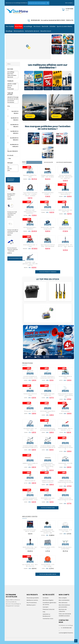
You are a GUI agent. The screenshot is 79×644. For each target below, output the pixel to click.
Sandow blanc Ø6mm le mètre (65, 380)
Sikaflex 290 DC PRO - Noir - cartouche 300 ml (30, 551)
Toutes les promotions (48, 511)
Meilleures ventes (32, 603)
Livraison (46, 601)
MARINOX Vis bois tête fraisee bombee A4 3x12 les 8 (65, 451)
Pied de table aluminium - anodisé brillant (65, 551)
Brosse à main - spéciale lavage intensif (48, 231)
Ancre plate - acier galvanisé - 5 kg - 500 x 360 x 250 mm (30, 267)
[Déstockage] (58, 81)
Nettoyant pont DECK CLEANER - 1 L (48, 197)
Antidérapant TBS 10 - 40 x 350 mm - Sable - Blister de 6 (65, 249)
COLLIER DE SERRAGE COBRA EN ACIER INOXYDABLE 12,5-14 (30, 450)
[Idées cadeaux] (67, 81)
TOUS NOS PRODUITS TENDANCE (48, 275)
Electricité (13, 77)
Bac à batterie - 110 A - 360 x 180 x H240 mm (30, 568)
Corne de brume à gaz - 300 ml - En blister (30, 534)
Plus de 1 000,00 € (13, 151)
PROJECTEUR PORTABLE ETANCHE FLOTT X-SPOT (65, 231)
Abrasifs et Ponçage (13, 97)
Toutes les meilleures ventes (48, 577)
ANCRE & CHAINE (13, 84)
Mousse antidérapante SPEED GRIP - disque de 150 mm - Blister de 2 (65, 180)
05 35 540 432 (35, 20)
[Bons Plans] (38, 81)
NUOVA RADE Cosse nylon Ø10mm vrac (48, 398)
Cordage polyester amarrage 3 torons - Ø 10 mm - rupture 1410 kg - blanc (48, 469)
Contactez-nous (48, 622)
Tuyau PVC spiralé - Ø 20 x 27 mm (48, 551)
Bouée (13, 87)
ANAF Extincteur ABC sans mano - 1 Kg (65, 214)
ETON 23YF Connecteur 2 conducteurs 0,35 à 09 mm (48, 380)
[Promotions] (48, 81)
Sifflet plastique (65, 414)
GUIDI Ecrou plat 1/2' (30, 484)
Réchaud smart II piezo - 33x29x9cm (30, 231)
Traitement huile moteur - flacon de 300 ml (65, 197)
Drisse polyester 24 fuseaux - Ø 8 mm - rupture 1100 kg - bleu (65, 398)
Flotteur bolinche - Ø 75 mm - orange (48, 568)
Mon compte (63, 601)
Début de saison (13, 75)
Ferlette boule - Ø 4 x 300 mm (65, 467)
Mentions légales (48, 603)
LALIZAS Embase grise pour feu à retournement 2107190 (48, 432)
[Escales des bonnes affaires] (29, 81)
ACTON (13, 169)
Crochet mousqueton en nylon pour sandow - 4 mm (30, 502)
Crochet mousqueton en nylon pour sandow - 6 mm (30, 380)
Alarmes (13, 86)
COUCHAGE (13, 89)
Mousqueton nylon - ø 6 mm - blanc (30, 432)
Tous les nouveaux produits (16, 258)
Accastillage (13, 72)
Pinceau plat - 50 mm (30, 414)
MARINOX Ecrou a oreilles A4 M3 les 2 (30, 467)
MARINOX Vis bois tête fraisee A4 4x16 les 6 (48, 485)
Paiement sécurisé (49, 612)
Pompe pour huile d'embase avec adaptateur (12, 213)
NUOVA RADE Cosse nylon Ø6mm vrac (48, 502)
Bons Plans (13, 74)
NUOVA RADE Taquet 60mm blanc (48, 415)
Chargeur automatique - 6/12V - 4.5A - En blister (48, 179)
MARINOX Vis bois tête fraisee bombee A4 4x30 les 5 (65, 503)
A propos (46, 610)
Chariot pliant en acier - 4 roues (30, 249)
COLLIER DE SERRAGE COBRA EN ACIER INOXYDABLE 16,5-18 (48, 450)
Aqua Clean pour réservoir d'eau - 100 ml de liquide (48, 249)
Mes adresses (63, 606)
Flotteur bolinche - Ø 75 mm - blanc (65, 534)
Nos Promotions (32, 606)
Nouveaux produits (33, 601)
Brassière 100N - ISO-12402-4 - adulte (12, 195)
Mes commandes (64, 603)
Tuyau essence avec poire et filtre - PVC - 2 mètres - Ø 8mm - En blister (30, 197)
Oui (10, 159)
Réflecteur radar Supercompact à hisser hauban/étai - (30, 215)
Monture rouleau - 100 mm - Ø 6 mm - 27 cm (65, 432)
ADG (13, 170)
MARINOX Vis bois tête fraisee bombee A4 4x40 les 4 (65, 485)
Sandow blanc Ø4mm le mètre (30, 398)
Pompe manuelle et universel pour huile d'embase (13, 231)
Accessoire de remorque (13, 99)
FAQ (44, 615)
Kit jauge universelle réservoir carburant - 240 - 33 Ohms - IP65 (48, 534)
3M (13, 167)
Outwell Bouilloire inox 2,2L (48, 213)
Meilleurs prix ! (31, 608)
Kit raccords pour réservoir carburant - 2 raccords (13, 250)
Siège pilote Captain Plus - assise (30, 179)
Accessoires (13, 101)
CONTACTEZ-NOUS (64, 624)
